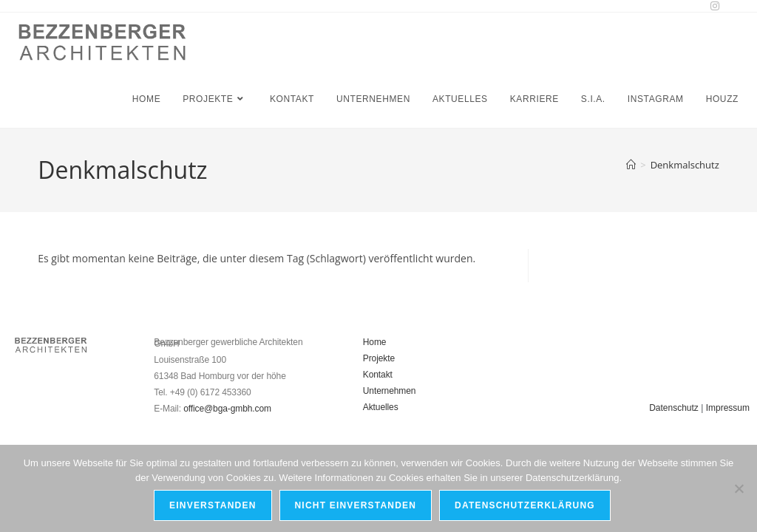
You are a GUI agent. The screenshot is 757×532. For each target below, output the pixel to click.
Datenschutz (674, 408)
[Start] (631, 165)
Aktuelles (381, 407)
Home (375, 342)
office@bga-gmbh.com (227, 409)
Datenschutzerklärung (525, 505)
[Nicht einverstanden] (739, 488)
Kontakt (378, 375)
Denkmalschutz (685, 165)
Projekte (379, 358)
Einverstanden (213, 505)
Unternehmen (390, 391)
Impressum (728, 408)
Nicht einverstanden (356, 505)
